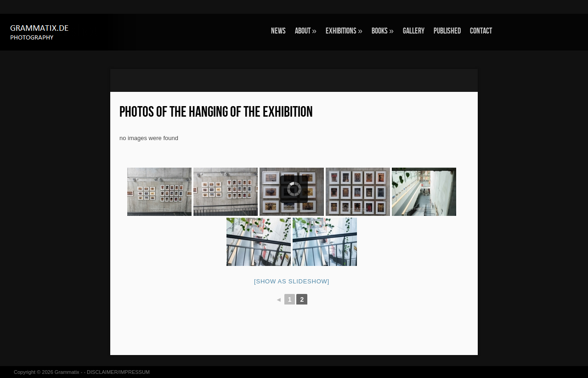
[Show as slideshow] (292, 281)
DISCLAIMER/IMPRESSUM (118, 372)
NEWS (278, 31)
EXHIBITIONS (344, 31)
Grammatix (67, 372)
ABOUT (306, 31)
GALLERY (414, 31)
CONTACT (481, 31)
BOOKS (383, 31)
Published (447, 31)
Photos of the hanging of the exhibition (216, 112)
